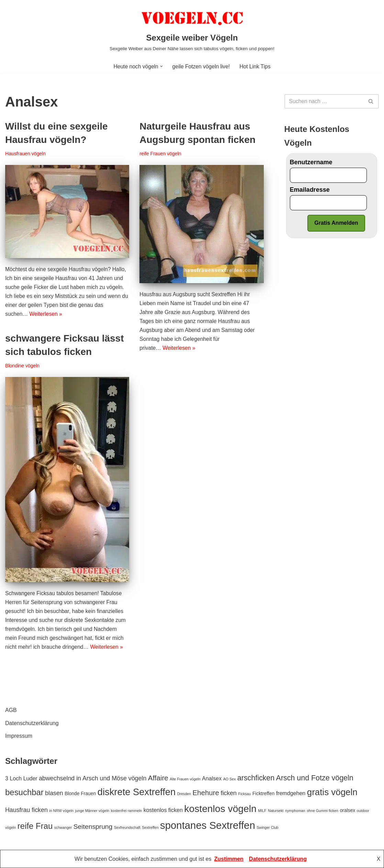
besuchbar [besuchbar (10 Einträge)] (24, 793)
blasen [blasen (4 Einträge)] (54, 793)
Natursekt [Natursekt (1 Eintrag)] (276, 811)
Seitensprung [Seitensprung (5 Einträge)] (93, 827)
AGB (11, 710)
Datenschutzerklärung (32, 723)
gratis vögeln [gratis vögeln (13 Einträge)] (332, 792)
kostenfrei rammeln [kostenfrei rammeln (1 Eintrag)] (127, 811)
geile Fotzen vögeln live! (201, 66)
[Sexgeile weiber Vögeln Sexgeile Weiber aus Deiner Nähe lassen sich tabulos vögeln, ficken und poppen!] (192, 30)
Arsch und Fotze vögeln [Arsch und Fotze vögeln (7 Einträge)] (315, 778)
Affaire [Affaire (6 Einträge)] (158, 778)
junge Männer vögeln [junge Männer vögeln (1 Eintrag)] (92, 811)
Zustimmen (229, 859)
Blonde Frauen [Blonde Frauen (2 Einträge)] (80, 794)
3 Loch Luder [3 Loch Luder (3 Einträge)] (21, 778)
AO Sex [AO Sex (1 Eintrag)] (230, 779)
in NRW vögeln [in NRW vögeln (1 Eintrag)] (61, 811)
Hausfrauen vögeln (26, 154)
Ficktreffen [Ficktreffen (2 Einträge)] (264, 794)
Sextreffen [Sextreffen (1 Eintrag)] (150, 827)
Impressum (19, 736)
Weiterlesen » (47, 317)
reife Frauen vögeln (161, 154)
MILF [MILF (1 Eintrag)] (262, 811)
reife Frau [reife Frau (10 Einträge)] (35, 826)
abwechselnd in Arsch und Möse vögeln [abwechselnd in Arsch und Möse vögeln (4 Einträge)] (93, 778)
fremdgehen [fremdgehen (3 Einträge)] (291, 793)
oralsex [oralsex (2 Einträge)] (347, 810)
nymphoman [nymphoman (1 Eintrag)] (295, 811)
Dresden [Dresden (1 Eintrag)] (184, 794)
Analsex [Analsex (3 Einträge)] (212, 778)
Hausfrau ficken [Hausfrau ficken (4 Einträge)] (26, 810)
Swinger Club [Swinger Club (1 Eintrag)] (267, 827)
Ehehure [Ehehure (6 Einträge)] (206, 793)
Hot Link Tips (256, 66)
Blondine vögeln (23, 366)
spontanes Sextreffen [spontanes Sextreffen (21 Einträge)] (208, 825)
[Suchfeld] (324, 101)
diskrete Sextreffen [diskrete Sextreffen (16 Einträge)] (137, 792)
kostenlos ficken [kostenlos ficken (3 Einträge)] (163, 810)
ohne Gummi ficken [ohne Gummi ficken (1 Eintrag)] (323, 811)
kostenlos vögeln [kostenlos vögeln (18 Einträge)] (220, 809)
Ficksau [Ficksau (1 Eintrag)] (244, 794)
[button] (161, 66)
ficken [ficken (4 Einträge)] (229, 793)
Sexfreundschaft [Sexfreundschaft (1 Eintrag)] (127, 827)
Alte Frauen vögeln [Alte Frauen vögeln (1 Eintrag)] (185, 779)
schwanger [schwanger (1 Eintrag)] (63, 827)
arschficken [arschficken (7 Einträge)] (256, 778)
